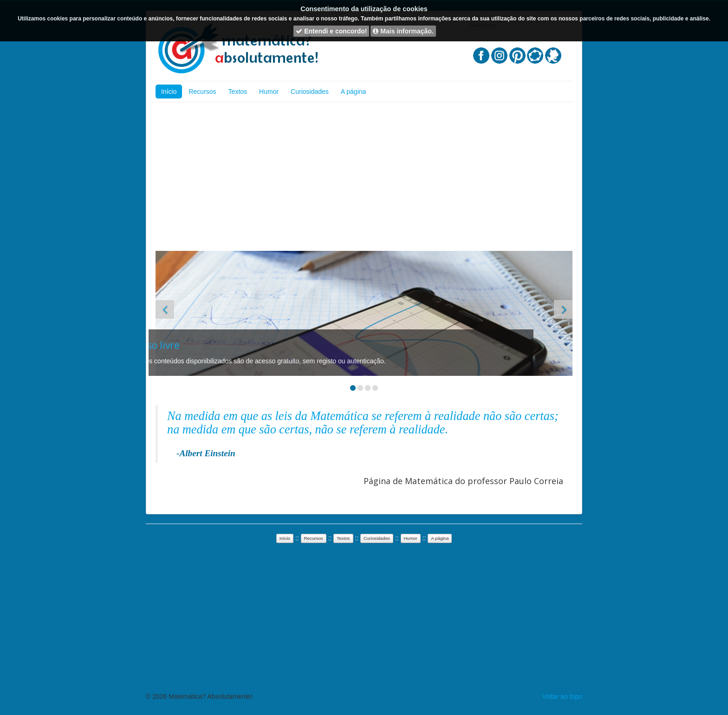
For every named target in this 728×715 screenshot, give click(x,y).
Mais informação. (403, 31)
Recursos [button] (314, 538)
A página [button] (440, 538)
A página (354, 92)
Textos (238, 92)
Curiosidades (310, 92)
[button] (165, 309)
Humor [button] (411, 538)
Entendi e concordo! (331, 31)
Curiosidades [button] (377, 538)
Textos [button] (343, 538)
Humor (269, 92)
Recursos (202, 92)
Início (169, 92)
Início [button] (285, 538)
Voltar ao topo (562, 696)
